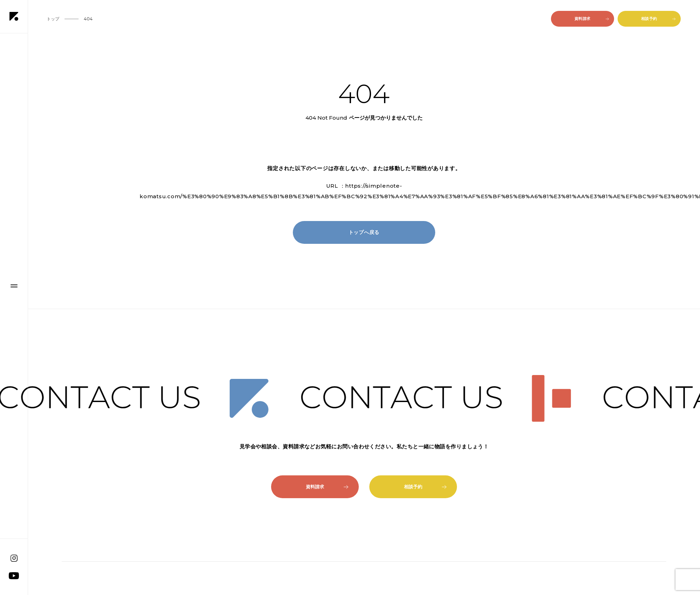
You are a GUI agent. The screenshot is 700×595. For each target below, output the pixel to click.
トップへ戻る (364, 232)
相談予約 (658, 19)
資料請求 (592, 19)
